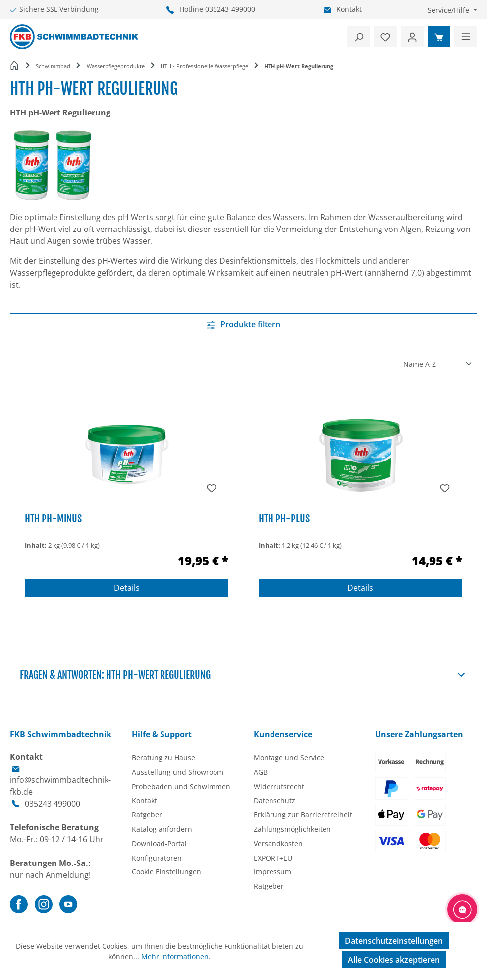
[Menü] (466, 37)
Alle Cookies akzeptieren (394, 960)
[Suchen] (359, 37)
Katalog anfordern (162, 829)
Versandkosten (278, 843)
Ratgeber (147, 815)
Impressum (272, 872)
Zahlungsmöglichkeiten (292, 829)
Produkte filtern (244, 324)
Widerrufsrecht (279, 786)
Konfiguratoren (157, 858)
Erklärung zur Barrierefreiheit (303, 815)
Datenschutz (274, 800)
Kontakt (349, 9)
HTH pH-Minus (53, 519)
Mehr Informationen (175, 956)
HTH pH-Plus (284, 519)
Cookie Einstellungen (166, 872)
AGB (261, 772)
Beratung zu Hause (163, 758)
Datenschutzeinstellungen (394, 941)
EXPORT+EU (273, 858)
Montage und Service (289, 758)
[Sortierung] (438, 364)
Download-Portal (159, 843)
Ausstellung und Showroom (178, 772)
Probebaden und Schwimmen (181, 786)
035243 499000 (53, 804)
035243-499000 (230, 9)
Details (127, 588)
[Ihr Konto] (412, 37)
